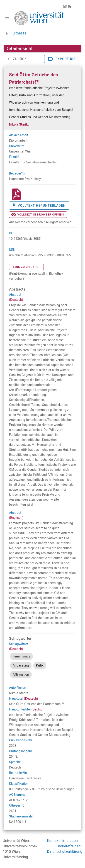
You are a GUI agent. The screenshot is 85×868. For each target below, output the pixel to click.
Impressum (72, 841)
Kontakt (53, 841)
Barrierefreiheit (69, 846)
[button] (67, 7)
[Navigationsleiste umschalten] (7, 19)
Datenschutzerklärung (65, 852)
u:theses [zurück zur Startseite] (19, 33)
